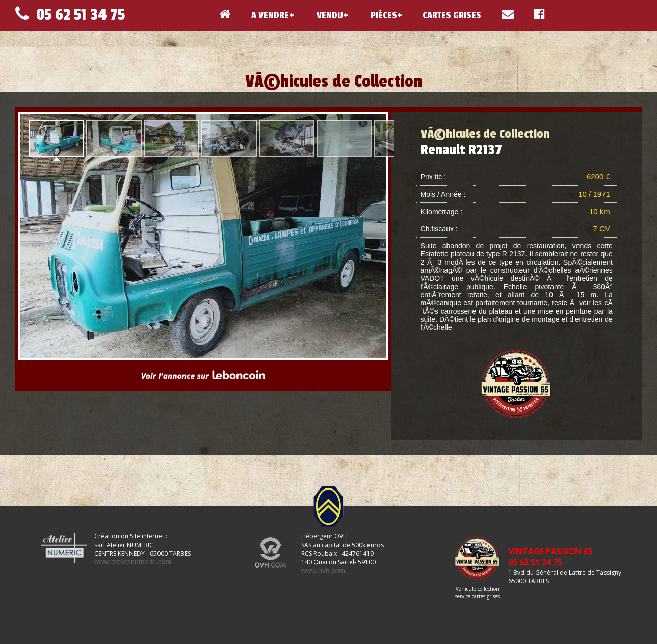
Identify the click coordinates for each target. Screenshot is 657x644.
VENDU (329, 15)
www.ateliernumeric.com (133, 562)
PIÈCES (383, 15)
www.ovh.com (323, 571)
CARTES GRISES (452, 15)
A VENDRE (270, 15)
